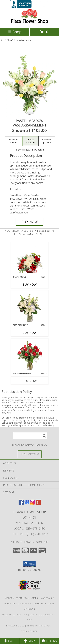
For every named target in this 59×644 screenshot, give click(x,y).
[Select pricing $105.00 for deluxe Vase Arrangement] (30, 141)
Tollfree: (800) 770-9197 (29, 534)
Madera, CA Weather (15, 615)
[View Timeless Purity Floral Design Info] (29, 307)
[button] (29, 564)
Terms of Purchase (39, 626)
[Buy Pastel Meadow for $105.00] (30, 222)
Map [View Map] (30, 641)
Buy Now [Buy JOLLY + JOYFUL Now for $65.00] (30, 284)
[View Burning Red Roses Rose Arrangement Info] (29, 355)
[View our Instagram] (32, 504)
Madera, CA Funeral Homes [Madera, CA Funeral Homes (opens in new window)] (21, 598)
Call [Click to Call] (10, 641)
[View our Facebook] (21, 504)
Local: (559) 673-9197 (30, 528)
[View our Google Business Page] (27, 504)
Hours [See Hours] (49, 641)
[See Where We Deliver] (30, 454)
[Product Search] (30, 436)
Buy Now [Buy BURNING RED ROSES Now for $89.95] (30, 381)
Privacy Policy (15, 626)
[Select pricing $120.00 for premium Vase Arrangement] (47, 141)
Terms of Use (30, 631)
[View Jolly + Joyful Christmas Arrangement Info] (29, 259)
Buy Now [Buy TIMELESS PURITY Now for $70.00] (30, 333)
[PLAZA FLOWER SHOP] (30, 23)
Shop (15, 32)
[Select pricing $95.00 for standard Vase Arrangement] (14, 141)
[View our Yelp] (38, 504)
